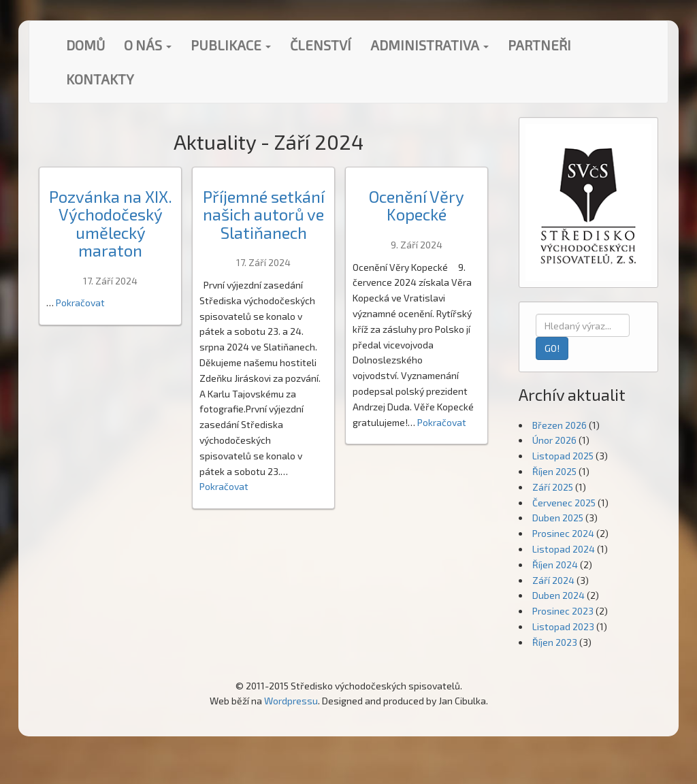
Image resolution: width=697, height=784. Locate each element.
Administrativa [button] (429, 45)
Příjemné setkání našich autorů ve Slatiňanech (264, 214)
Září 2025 (553, 487)
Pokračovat (80, 303)
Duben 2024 (558, 595)
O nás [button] (148, 45)
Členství (321, 45)
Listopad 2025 (563, 456)
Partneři (539, 45)
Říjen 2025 (554, 471)
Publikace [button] (231, 45)
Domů (85, 45)
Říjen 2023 (555, 642)
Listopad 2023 (563, 626)
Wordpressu (291, 701)
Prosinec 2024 (563, 533)
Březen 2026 (560, 425)
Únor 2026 (554, 440)
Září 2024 (553, 580)
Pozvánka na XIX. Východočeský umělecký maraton (111, 223)
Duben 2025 (558, 518)
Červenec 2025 (564, 503)
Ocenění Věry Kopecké (417, 205)
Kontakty (100, 79)
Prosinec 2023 (563, 611)
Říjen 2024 (555, 565)
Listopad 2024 (564, 549)
